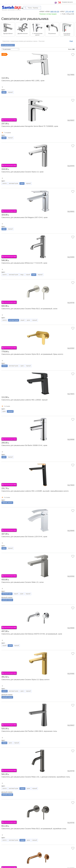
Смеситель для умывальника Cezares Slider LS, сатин (23, 582)
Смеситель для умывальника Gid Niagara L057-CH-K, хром (24, 217)
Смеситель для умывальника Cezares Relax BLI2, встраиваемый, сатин (29, 309)
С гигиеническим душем (37, 34)
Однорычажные (8, 33)
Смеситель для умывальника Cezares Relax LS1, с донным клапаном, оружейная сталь (36, 777)
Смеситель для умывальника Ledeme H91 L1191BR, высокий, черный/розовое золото (35, 491)
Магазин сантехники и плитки (11, 10)
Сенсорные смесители (67, 34)
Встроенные (52, 33)
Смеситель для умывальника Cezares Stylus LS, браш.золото (25, 680)
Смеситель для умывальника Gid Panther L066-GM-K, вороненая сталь (29, 731)
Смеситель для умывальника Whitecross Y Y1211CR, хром (24, 263)
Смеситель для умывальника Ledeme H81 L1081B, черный (24, 400)
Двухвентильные (23, 33)
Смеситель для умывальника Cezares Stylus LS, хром (22, 172)
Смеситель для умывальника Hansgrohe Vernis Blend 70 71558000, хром (30, 126)
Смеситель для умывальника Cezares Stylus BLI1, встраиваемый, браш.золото (32, 354)
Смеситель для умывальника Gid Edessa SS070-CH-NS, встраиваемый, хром (32, 634)
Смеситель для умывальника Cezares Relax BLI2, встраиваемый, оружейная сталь (34, 829)
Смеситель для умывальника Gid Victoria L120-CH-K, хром (24, 537)
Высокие (42, 41)
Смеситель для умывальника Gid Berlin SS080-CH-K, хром (24, 445)
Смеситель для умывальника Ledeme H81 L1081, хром (23, 81)
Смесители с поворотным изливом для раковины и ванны (20, 41)
